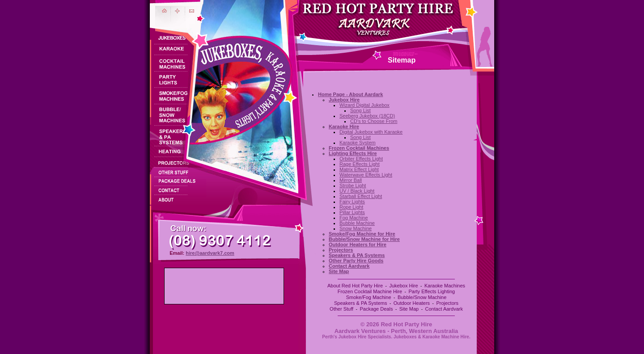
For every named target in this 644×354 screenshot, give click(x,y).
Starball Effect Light (361, 196)
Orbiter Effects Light (361, 159)
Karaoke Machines (445, 286)
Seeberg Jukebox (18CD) (367, 116)
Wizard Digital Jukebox (364, 105)
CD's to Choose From (374, 121)
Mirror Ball (351, 180)
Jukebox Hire (403, 286)
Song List (360, 110)
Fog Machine (354, 218)
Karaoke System (358, 143)
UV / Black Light (357, 191)
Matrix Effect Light (359, 169)
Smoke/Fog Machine (369, 297)
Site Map (409, 309)
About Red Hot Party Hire (355, 286)
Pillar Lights (352, 212)
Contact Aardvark (444, 309)
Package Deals (376, 309)
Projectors (447, 303)
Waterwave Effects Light (366, 175)
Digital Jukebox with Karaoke (371, 132)
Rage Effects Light (360, 164)
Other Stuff (341, 309)
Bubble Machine (357, 223)
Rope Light (351, 207)
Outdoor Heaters (412, 303)
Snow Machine (356, 228)
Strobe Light (353, 185)
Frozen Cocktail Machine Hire (370, 291)
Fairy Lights (352, 202)
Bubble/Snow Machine (422, 297)
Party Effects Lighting (432, 291)
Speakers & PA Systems (360, 303)
